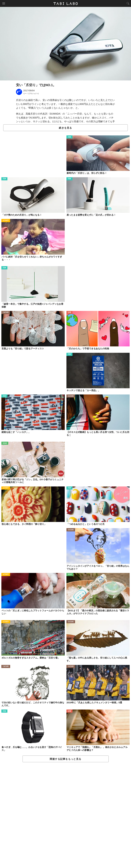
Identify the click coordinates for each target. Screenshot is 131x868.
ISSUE (5, 443)
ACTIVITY (6, 221)
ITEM (69, 137)
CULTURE (6, 313)
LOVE (69, 313)
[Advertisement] (65, 815)
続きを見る (65, 128)
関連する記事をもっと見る (65, 759)
